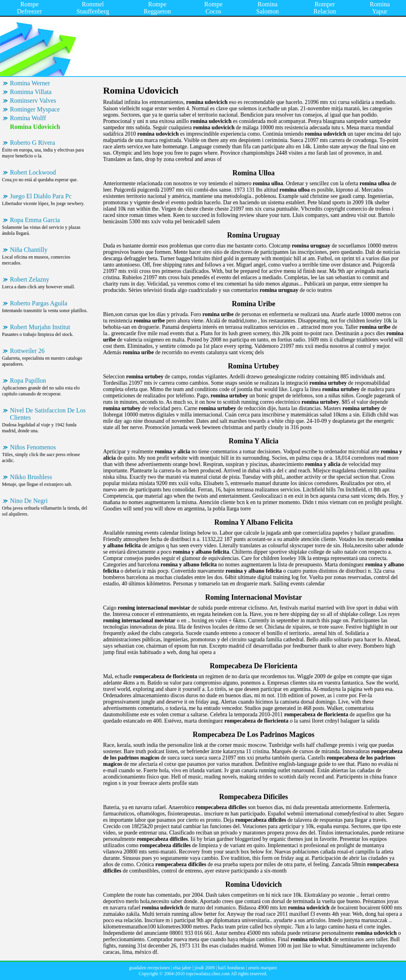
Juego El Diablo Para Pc (41, 196)
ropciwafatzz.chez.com (208, 974)
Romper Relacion (325, 8)
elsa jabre (182, 968)
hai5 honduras (232, 968)
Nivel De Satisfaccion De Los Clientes (48, 414)
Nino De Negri (29, 501)
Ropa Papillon (28, 381)
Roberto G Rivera (33, 143)
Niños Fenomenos (33, 447)
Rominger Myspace (35, 109)
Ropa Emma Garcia (35, 220)
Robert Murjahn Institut (40, 327)
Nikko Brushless (31, 477)
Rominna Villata (31, 92)
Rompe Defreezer (30, 8)
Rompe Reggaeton (157, 8)
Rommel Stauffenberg (93, 8)
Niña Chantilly (29, 250)
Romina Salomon (267, 8)
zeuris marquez (263, 968)
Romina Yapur (380, 8)
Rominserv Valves (33, 101)
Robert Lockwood (33, 172)
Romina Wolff (28, 118)
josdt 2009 (205, 968)
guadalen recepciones (149, 968)
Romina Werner (30, 83)
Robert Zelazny (30, 279)
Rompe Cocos (213, 8)
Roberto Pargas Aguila (39, 303)
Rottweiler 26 (27, 351)
